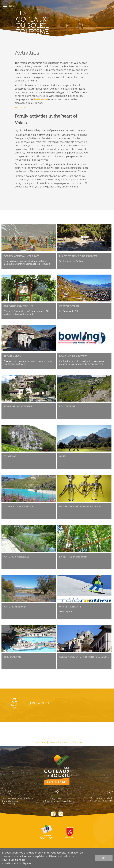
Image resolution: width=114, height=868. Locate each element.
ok (104, 858)
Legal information (59, 742)
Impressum (39, 742)
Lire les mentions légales (17, 863)
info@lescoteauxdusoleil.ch (57, 801)
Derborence (41, 99)
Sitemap (77, 742)
